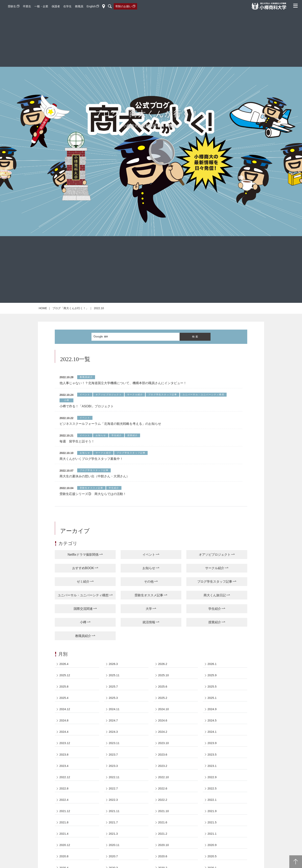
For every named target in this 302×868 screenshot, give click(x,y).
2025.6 (163, 715)
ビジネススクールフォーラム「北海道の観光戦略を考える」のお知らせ (110, 451)
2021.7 (113, 853)
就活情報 (149, 650)
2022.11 (114, 807)
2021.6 (163, 853)
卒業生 (27, 6)
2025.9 (212, 703)
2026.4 (64, 692)
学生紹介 (215, 636)
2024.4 (64, 761)
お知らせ (149, 595)
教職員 (79, 6)
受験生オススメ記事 (149, 622)
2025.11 (114, 703)
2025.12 (65, 703)
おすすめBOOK (83, 595)
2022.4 (64, 830)
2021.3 (113, 864)
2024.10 (164, 738)
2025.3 (113, 726)
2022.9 (212, 807)
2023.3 (113, 795)
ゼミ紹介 (83, 609)
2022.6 (163, 818)
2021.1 (212, 864)
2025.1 (212, 726)
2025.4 (64, 726)
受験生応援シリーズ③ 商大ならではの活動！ (93, 521)
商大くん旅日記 (215, 622)
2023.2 (163, 795)
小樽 (83, 650)
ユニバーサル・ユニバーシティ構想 (83, 622)
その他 (149, 609)
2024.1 (212, 761)
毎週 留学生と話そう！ (77, 468)
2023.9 (212, 772)
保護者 (56, 6)
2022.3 (113, 830)
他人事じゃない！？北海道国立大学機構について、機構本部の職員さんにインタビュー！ (123, 410)
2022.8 (64, 818)
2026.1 (212, 692)
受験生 (12, 6)
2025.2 (163, 726)
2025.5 (212, 715)
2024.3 (113, 761)
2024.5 (212, 749)
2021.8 (64, 853)
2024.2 (163, 761)
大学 (149, 636)
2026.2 (163, 692)
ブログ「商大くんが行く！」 (70, 335)
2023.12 (65, 772)
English (91, 6)
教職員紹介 (83, 663)
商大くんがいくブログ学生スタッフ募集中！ (91, 486)
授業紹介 (215, 650)
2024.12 (65, 738)
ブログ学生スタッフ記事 (215, 609)
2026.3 (113, 692)
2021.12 (65, 841)
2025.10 (164, 703)
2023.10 (164, 772)
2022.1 (212, 830)
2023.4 (64, 795)
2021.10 (164, 841)
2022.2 (163, 830)
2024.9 (212, 738)
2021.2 (163, 864)
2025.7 (113, 715)
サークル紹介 (215, 595)
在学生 (67, 6)
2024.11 (114, 738)
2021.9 (212, 841)
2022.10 (164, 807)
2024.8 (64, 749)
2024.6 (163, 749)
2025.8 (64, 715)
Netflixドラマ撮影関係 (83, 582)
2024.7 (113, 749)
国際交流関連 (83, 636)
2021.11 (114, 841)
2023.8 (64, 784)
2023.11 (114, 772)
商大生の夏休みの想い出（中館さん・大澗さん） (94, 503)
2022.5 (212, 818)
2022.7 (113, 818)
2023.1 (212, 795)
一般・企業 (41, 6)
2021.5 (212, 853)
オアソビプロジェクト (215, 582)
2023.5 (212, 784)
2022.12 (65, 807)
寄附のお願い (124, 6)
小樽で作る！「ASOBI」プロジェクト (87, 433)
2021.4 (64, 864)
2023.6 (163, 784)
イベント (149, 582)
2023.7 (113, 784)
